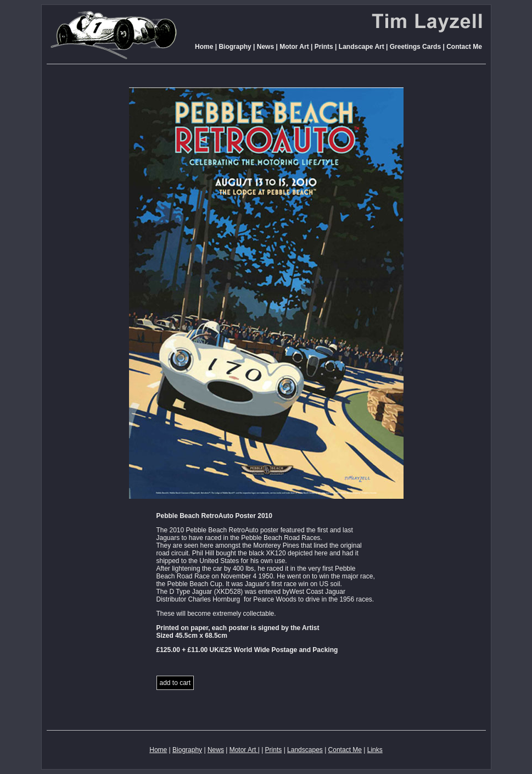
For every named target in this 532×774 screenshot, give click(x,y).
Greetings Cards (415, 47)
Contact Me (464, 47)
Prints (324, 47)
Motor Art (293, 47)
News (265, 47)
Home (204, 47)
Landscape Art (362, 47)
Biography (235, 47)
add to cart (175, 683)
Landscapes (305, 750)
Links (375, 750)
